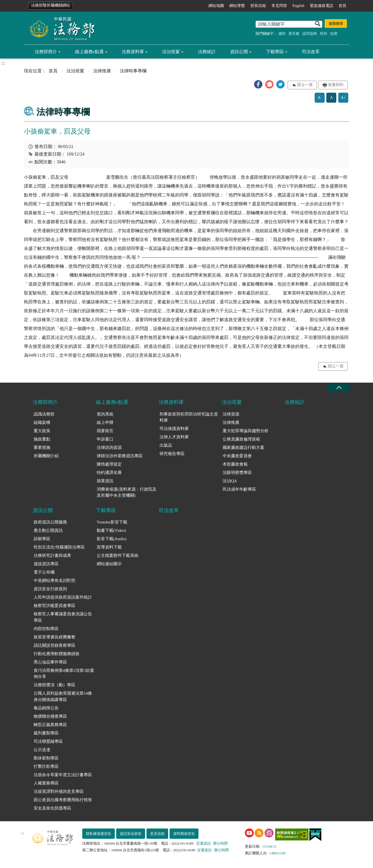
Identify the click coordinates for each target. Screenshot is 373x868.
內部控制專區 (46, 629)
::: (23, 5)
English (298, 6)
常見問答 (279, 6)
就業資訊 (105, 481)
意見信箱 (157, 834)
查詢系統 (105, 414)
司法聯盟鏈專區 (48, 741)
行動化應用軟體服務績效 (57, 654)
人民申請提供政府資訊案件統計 (63, 597)
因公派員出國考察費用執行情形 (63, 800)
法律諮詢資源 (109, 447)
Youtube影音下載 (112, 522)
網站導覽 (237, 6)
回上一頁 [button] (305, 85)
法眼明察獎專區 (237, 473)
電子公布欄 (44, 572)
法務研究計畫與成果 (52, 555)
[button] (258, 84)
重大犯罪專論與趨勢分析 (246, 431)
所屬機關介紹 (46, 456)
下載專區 (275, 52)
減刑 (282, 34)
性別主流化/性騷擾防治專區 (59, 547)
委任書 (294, 34)
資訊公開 (239, 52)
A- (320, 98)
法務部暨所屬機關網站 (51, 5)
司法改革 (311, 52)
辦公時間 (220, 843)
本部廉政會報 (235, 464)
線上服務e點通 (89, 52)
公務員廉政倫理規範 (241, 439)
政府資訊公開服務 (50, 522)
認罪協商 (310, 34)
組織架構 (42, 422)
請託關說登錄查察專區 (54, 645)
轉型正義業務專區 (50, 725)
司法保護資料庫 (174, 429)
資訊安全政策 (131, 834)
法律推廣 (102, 71)
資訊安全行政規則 (50, 589)
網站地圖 (216, 6)
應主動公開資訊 (48, 530)
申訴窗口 (105, 439)
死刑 (324, 34)
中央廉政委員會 (237, 456)
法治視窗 (171, 52)
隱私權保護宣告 (99, 834)
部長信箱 (258, 6)
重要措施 (42, 447)
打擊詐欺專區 (46, 766)
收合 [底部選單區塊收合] (339, 388)
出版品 (166, 445)
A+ (343, 98)
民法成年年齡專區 (239, 489)
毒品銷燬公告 (46, 708)
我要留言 (105, 431)
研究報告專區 (172, 454)
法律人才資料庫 (174, 437)
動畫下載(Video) (111, 530)
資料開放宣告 (184, 834)
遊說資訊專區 (46, 564)
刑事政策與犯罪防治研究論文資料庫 (189, 417)
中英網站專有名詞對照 (54, 581)
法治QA (230, 481)
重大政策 (42, 431)
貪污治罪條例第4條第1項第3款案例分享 (64, 674)
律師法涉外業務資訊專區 (120, 456)
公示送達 (42, 750)
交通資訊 (203, 843)
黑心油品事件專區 (50, 662)
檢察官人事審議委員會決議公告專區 (63, 617)
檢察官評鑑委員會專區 (54, 606)
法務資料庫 (133, 52)
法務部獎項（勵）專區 (54, 685)
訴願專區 (42, 539)
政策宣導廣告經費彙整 (54, 637)
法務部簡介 (46, 52)
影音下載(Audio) (112, 539)
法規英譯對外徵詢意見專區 (59, 791)
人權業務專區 (46, 783)
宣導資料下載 (109, 547)
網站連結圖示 (109, 564)
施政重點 (42, 439)
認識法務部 (44, 414)
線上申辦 (105, 422)
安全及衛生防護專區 (52, 808)
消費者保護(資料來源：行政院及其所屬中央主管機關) (127, 492)
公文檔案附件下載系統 (118, 555)
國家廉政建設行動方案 (243, 447)
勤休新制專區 (46, 758)
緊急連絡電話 (322, 6)
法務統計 (207, 52)
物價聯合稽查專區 (50, 716)
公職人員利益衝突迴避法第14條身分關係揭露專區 (63, 696)
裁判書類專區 (46, 733)
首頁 (342, 6)
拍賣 (334, 34)
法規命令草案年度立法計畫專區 (63, 775)
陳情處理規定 (109, 464)
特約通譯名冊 (109, 473)
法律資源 (231, 414)
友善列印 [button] (336, 85)
